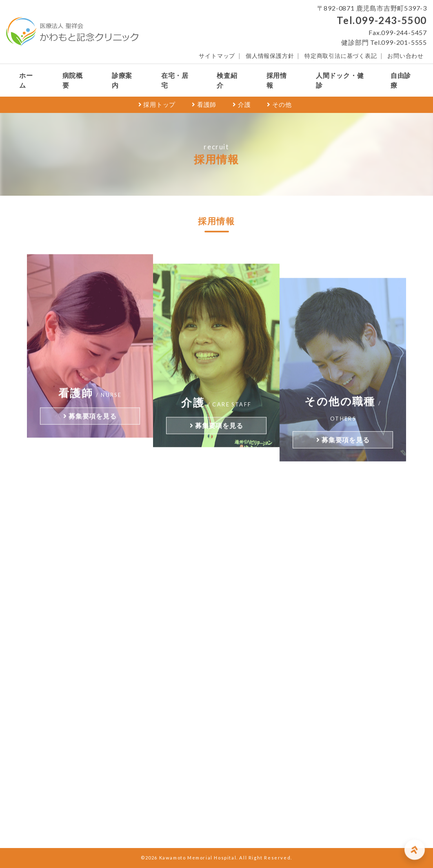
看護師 (204, 104)
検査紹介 (227, 80)
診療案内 (122, 80)
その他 (279, 104)
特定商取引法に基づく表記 (341, 56)
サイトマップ (217, 56)
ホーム (26, 80)
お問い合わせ (405, 56)
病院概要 (73, 80)
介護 (242, 104)
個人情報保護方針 (270, 56)
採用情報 (277, 80)
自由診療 (401, 80)
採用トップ (157, 104)
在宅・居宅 (175, 80)
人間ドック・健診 (340, 80)
